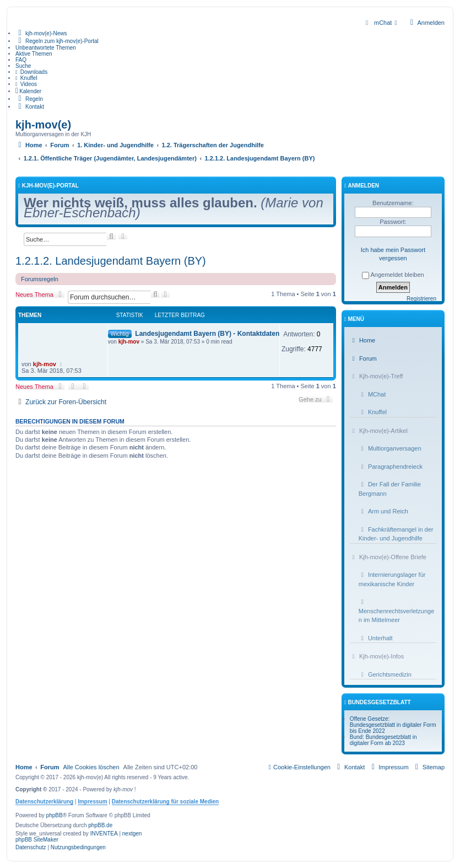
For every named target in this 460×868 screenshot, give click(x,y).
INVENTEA (104, 834)
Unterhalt (376, 638)
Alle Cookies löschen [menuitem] (91, 767)
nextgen (132, 834)
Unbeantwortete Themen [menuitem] (46, 48)
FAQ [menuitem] (21, 60)
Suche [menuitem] (23, 66)
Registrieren (421, 299)
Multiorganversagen (390, 448)
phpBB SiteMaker (37, 840)
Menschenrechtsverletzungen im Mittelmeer (397, 611)
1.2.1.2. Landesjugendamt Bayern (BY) (111, 261)
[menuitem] (382, 23)
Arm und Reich (383, 511)
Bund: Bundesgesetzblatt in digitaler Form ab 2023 (383, 740)
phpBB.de (100, 825)
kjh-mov (129, 342)
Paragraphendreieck (391, 467)
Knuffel (373, 412)
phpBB (55, 815)
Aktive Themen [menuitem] (34, 54)
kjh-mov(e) (43, 125)
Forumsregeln (40, 279)
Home (362, 340)
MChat (372, 394)
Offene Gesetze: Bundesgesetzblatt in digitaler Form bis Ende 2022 (393, 725)
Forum (363, 358)
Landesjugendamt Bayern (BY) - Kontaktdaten (207, 334)
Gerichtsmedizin (385, 674)
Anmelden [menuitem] (426, 23)
